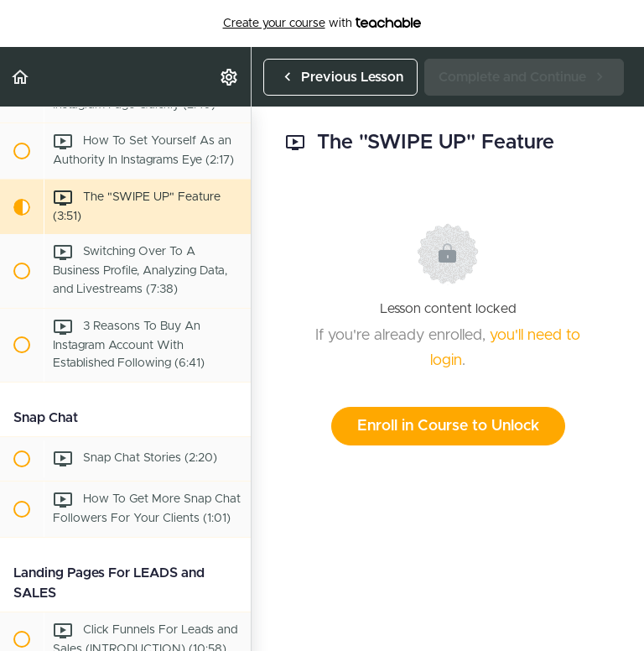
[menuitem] (230, 77)
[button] (21, 77)
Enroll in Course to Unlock (448, 426)
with (322, 23)
